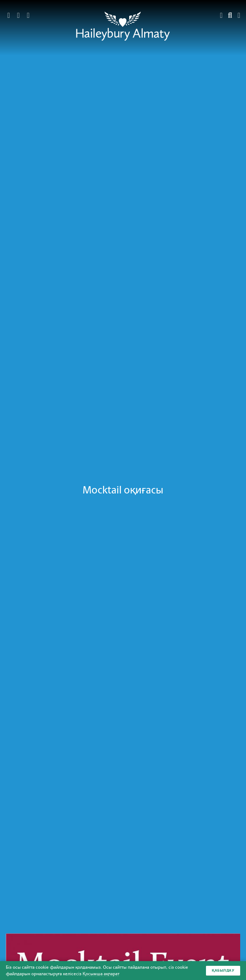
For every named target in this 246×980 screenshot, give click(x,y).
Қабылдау (223, 970)
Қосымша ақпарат (101, 974)
